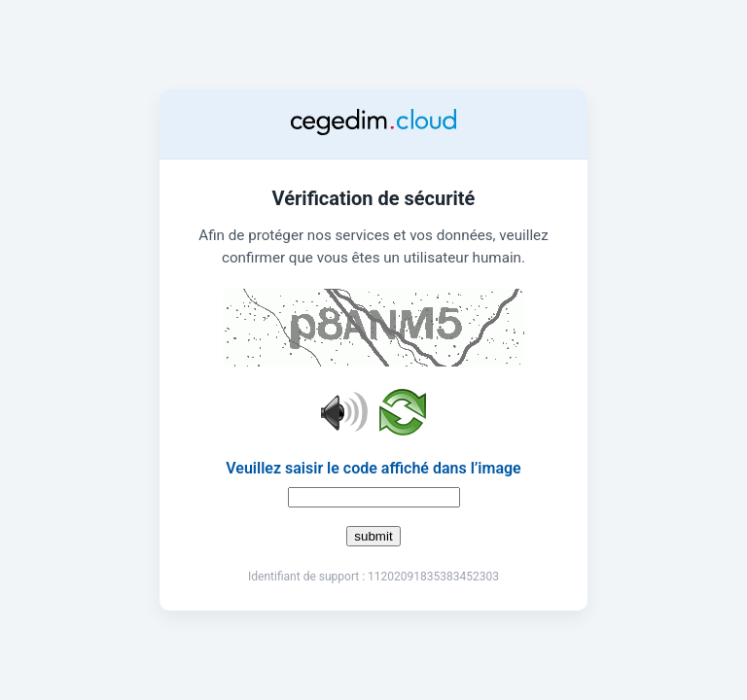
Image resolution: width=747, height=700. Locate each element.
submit (373, 536)
